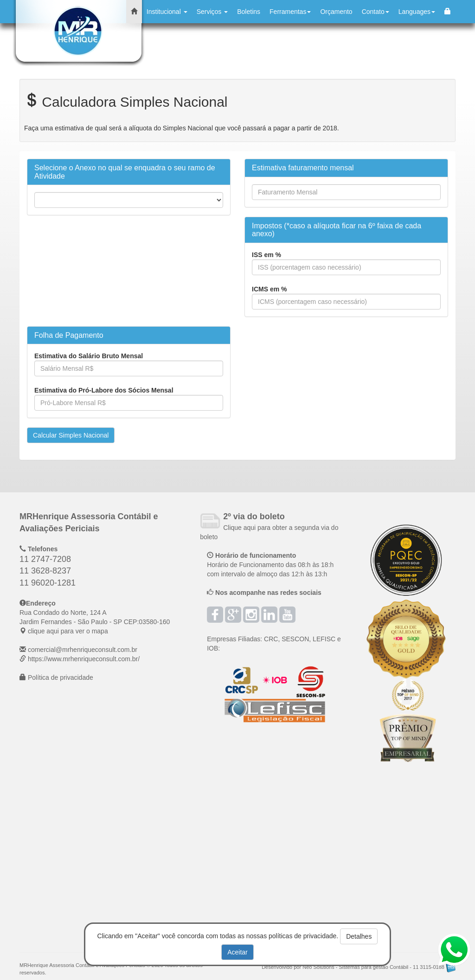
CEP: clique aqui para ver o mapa (95, 622)
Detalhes (359, 936)
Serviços (212, 12)
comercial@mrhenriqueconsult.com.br (83, 650)
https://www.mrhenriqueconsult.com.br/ (84, 659)
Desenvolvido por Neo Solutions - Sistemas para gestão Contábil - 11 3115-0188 (359, 967)
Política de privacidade (61, 677)
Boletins (249, 12)
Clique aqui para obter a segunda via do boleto (269, 527)
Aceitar (237, 952)
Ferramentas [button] (290, 12)
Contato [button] (376, 12)
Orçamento (336, 12)
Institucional (167, 12)
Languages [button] (417, 12)
